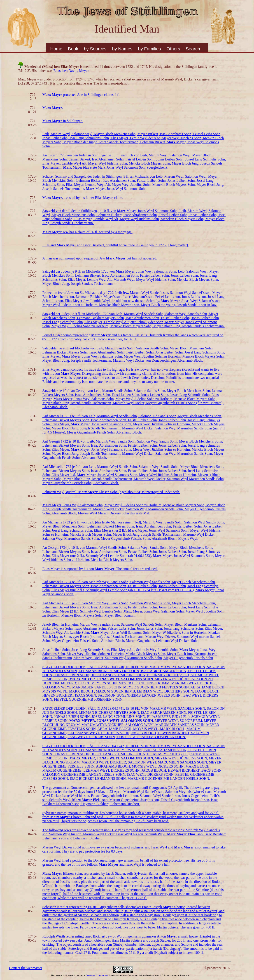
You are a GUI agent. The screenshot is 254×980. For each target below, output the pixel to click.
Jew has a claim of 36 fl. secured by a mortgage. (87, 232)
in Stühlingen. (63, 121)
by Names (122, 49)
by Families (150, 49)
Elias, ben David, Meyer (71, 71)
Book (73, 49)
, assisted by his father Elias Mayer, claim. (83, 198)
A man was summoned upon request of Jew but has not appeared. (100, 258)
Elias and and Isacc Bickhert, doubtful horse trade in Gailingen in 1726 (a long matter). (116, 245)
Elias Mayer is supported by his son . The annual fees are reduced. (100, 569)
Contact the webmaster (26, 968)
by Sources (95, 49)
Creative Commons (97, 975)
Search (193, 49)
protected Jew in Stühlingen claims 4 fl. (81, 95)
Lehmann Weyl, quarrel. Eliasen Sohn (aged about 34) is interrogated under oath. (111, 492)
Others (173, 49)
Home (56, 49)
